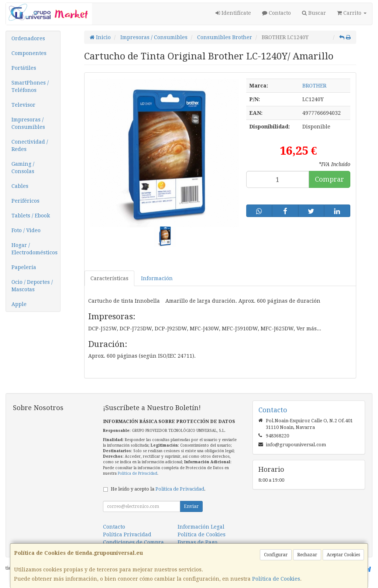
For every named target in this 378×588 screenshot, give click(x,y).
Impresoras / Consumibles (28, 123)
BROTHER (314, 86)
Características (109, 278)
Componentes (29, 53)
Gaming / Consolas (23, 168)
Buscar (314, 13)
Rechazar (307, 555)
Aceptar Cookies (343, 555)
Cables (20, 186)
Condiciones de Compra (133, 542)
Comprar (329, 179)
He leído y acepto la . (158, 489)
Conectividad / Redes (30, 145)
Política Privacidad (127, 534)
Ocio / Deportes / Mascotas (32, 286)
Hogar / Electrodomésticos (35, 249)
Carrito (352, 13)
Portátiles (24, 68)
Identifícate (233, 13)
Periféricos (25, 201)
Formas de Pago (197, 542)
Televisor (23, 105)
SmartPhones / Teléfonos (30, 86)
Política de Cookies (276, 579)
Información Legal (201, 527)
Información (157, 278)
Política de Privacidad (138, 473)
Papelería (24, 267)
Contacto (276, 13)
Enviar (191, 506)
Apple (19, 304)
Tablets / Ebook (31, 216)
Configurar (276, 555)
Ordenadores (28, 38)
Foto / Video (26, 230)
